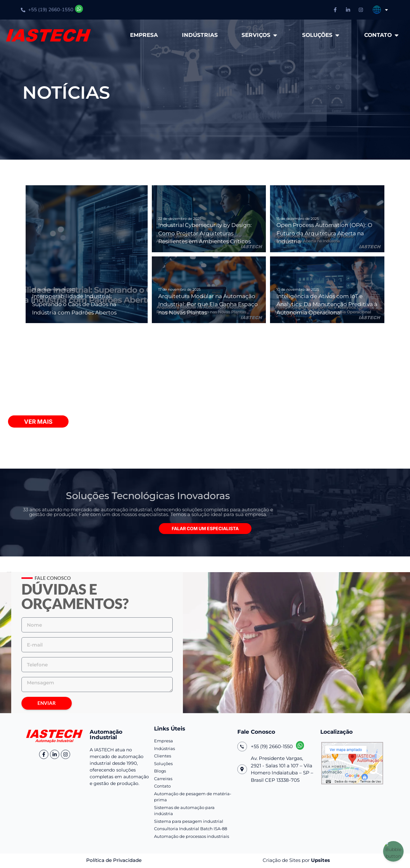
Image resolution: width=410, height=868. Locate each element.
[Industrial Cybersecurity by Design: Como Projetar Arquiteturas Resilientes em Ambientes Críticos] (209, 219)
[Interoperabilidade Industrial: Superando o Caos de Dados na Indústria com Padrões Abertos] (87, 254)
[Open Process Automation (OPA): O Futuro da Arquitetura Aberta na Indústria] (327, 219)
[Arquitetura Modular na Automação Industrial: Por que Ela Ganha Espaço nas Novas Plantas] (209, 290)
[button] (205, 529)
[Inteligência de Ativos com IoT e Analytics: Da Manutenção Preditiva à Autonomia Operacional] (327, 290)
